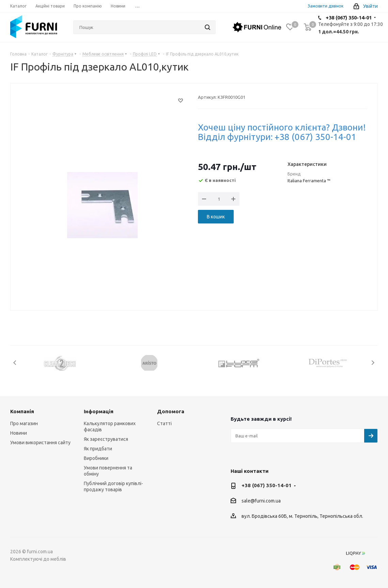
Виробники (96, 458)
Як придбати (98, 449)
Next (373, 363)
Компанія (22, 411)
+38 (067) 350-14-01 (349, 18)
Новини (19, 433)
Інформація (99, 411)
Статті (164, 423)
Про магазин (24, 423)
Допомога (171, 411)
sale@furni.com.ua (261, 501)
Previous (15, 363)
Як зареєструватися (106, 439)
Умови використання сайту (40, 443)
